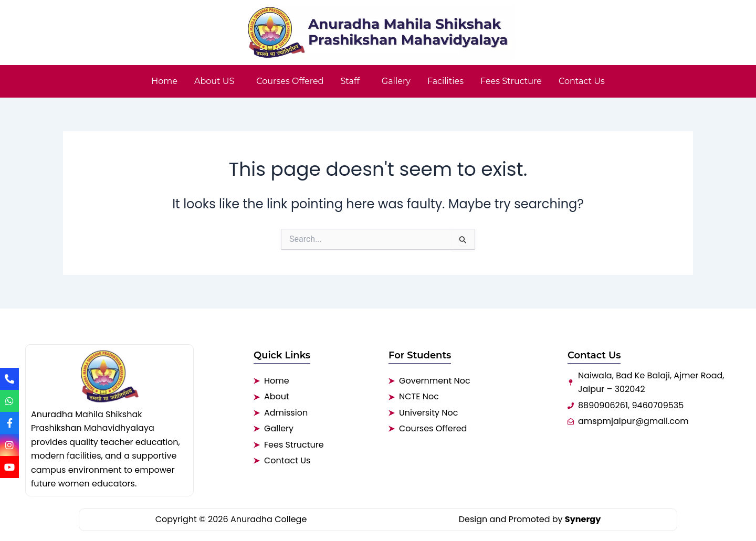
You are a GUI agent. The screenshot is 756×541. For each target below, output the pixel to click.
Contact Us (582, 81)
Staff (350, 81)
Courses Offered (290, 81)
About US (214, 81)
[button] (217, 81)
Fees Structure (511, 81)
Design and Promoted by (530, 519)
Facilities (445, 81)
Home (164, 81)
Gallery (396, 81)
